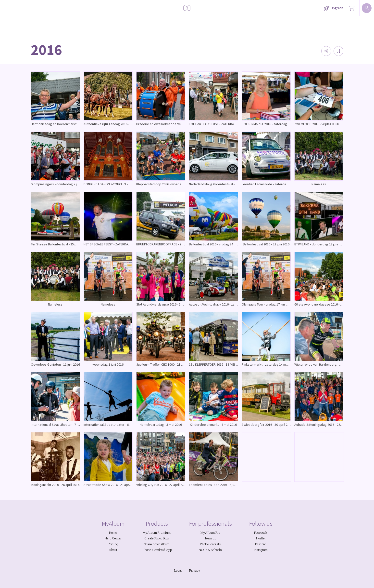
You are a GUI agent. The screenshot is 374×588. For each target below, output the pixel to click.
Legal (178, 570)
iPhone (146, 550)
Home (113, 533)
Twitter (261, 538)
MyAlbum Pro (210, 533)
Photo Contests (210, 544)
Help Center (113, 538)
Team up (210, 538)
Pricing (113, 544)
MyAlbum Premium (157, 533)
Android (160, 550)
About (113, 550)
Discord (261, 544)
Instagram (261, 550)
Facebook (261, 533)
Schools (216, 550)
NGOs (203, 550)
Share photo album (157, 544)
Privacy (195, 570)
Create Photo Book (157, 538)
